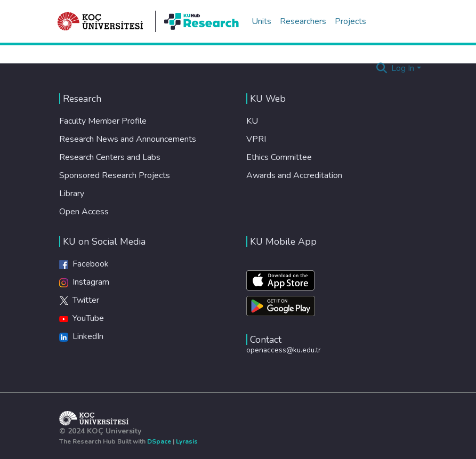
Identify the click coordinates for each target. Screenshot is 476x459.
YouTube (82, 318)
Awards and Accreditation (294, 175)
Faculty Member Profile (103, 121)
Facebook (84, 264)
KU (252, 121)
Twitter (79, 300)
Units (261, 21)
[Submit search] (381, 68)
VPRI (256, 139)
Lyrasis (187, 441)
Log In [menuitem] (403, 68)
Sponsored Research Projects (115, 175)
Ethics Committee (279, 157)
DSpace (159, 441)
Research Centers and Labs (110, 157)
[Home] (101, 21)
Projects (350, 21)
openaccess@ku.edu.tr (284, 350)
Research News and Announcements (128, 139)
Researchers (303, 21)
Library (72, 194)
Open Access (84, 212)
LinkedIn (81, 336)
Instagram (84, 282)
